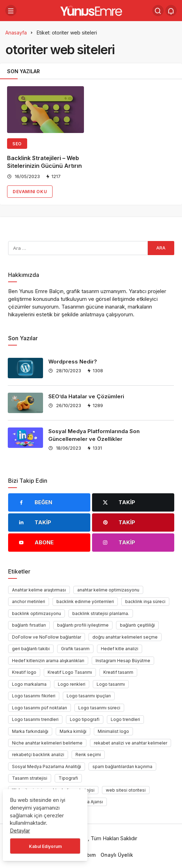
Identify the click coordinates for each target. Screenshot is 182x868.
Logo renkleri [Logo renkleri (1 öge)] (72, 684)
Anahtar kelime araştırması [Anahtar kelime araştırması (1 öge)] (39, 590)
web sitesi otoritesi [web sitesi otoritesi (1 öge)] (126, 790)
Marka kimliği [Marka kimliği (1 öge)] (73, 731)
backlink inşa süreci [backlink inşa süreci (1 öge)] (145, 601)
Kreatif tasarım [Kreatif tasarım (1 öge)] (118, 672)
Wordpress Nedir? (73, 362)
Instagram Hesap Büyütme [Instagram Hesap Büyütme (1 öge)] (123, 661)
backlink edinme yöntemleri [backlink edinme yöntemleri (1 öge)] (85, 601)
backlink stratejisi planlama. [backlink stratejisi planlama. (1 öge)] (101, 613)
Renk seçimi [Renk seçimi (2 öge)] (88, 755)
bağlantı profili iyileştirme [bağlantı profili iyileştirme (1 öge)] (83, 625)
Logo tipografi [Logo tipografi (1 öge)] (85, 719)
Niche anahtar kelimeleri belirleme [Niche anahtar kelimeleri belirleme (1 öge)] (47, 743)
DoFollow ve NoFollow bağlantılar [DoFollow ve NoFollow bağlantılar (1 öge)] (47, 637)
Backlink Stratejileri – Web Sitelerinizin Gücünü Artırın (44, 162)
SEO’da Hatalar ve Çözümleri (86, 396)
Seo (17, 144)
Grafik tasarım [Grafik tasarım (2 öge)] (75, 649)
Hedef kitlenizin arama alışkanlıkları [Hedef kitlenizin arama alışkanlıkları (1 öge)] (48, 661)
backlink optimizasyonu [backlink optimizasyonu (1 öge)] (37, 613)
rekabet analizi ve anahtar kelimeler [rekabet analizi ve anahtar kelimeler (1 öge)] (131, 743)
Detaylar (20, 831)
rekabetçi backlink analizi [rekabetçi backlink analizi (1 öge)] (38, 755)
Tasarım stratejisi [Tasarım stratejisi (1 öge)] (30, 778)
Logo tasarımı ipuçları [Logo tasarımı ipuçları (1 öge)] (89, 696)
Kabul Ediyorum (45, 846)
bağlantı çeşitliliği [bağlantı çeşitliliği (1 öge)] (137, 625)
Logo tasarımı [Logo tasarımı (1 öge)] (111, 684)
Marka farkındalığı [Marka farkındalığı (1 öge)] (30, 731)
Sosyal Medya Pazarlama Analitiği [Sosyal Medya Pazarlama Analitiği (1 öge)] (47, 766)
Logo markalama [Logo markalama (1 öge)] (29, 684)
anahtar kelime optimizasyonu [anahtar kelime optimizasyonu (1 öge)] (108, 590)
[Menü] (11, 11)
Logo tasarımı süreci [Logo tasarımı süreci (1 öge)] (99, 708)
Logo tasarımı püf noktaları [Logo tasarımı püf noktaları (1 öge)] (40, 708)
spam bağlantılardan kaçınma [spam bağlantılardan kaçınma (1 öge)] (122, 766)
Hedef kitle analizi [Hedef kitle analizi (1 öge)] (120, 649)
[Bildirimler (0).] (171, 11)
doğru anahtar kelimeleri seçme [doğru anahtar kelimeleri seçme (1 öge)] (125, 637)
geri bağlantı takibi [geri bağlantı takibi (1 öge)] (31, 649)
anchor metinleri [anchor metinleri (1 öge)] (29, 601)
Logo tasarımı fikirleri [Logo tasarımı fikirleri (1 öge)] (34, 696)
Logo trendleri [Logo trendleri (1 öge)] (125, 719)
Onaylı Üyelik (117, 855)
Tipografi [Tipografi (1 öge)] (68, 778)
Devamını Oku (30, 192)
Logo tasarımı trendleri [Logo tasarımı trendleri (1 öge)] (35, 719)
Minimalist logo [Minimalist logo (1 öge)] (113, 731)
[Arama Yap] (158, 11)
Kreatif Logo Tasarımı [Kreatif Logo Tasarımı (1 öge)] (70, 672)
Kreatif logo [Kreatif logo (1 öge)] (24, 672)
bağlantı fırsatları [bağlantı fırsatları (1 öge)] (29, 625)
